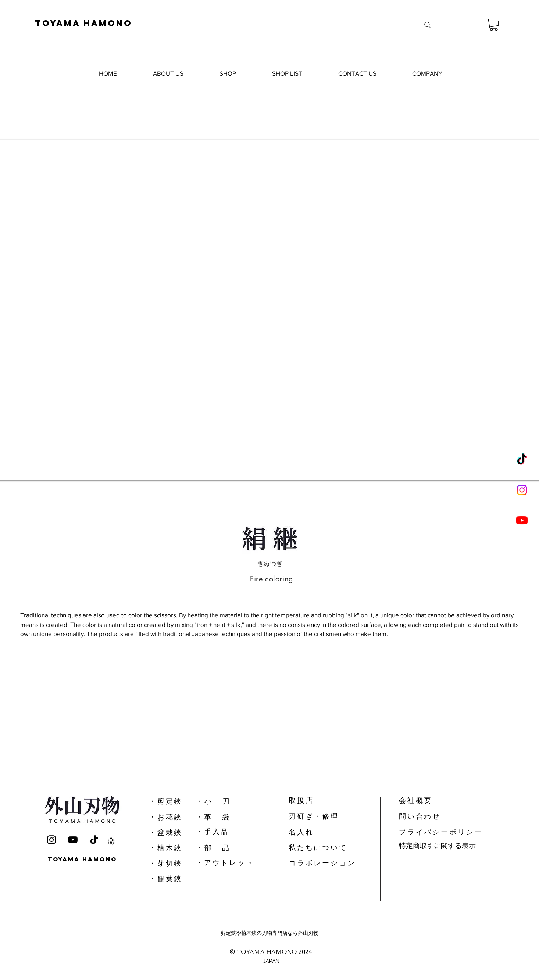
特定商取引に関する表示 (437, 846)
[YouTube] (73, 840)
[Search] (428, 25)
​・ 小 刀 (213, 801)
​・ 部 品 (212, 848)
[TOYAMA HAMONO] (93, 23)
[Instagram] (522, 490)
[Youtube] (522, 520)
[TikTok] (522, 460)
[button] (494, 25)
